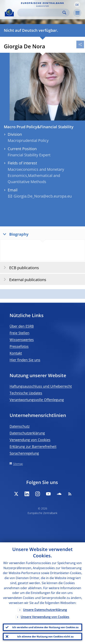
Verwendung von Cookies (30, 440)
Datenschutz (20, 426)
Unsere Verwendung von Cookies (45, 617)
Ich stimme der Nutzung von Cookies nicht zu (45, 636)
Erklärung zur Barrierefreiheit (33, 446)
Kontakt (16, 353)
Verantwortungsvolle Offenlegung (37, 400)
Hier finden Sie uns (25, 360)
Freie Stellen (19, 333)
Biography (15, 234)
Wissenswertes (22, 340)
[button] (77, 4)
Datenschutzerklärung (27, 433)
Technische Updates (26, 393)
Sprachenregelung (24, 453)
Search (64, 13)
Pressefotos (19, 346)
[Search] (40, 13)
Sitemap (18, 464)
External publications (24, 279)
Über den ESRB (22, 326)
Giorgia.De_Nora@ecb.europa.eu (43, 196)
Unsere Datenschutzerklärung (45, 610)
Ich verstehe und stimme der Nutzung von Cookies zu (45, 627)
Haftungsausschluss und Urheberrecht (41, 386)
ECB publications (20, 268)
